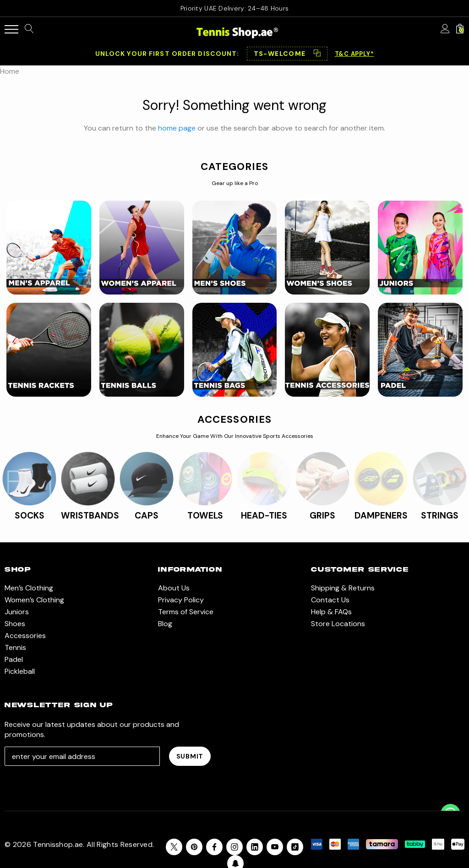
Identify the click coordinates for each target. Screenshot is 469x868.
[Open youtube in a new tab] (275, 847)
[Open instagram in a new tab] (234, 847)
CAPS (147, 516)
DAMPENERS (381, 516)
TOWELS (205, 516)
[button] (287, 54)
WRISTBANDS (90, 516)
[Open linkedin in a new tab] (255, 847)
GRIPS (322, 516)
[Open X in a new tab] (174, 847)
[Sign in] (445, 29)
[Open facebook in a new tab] (214, 847)
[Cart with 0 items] (460, 29)
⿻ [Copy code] (317, 54)
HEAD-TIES (264, 516)
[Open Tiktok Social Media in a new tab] (295, 847)
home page (177, 128)
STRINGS (440, 516)
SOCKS (30, 516)
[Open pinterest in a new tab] (194, 847)
